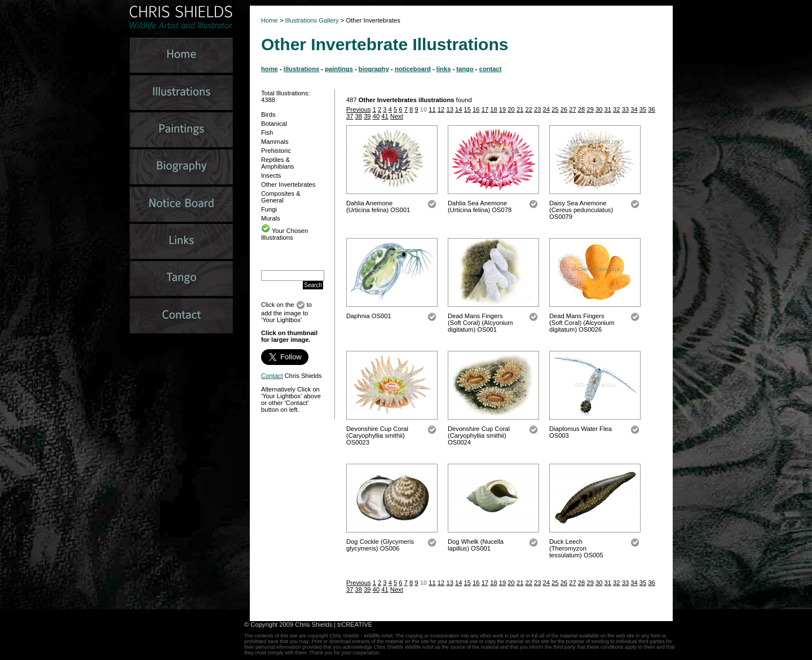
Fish (267, 133)
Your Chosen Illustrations (284, 234)
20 (511, 109)
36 (651, 109)
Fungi (269, 209)
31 (608, 109)
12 (441, 109)
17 (485, 109)
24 (546, 109)
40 (376, 116)
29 (590, 109)
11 (432, 109)
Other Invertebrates (288, 184)
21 (520, 109)
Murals (271, 218)
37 (350, 116)
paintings (339, 69)
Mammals (275, 142)
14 (458, 109)
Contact (272, 376)
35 (643, 109)
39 (367, 116)
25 (555, 109)
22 (528, 109)
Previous (359, 109)
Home (270, 20)
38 (359, 116)
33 (625, 109)
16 (476, 109)
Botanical (274, 124)
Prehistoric (276, 151)
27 (572, 109)
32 (616, 109)
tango (465, 69)
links (444, 69)
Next (397, 116)
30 (599, 109)
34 (634, 109)
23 (537, 109)
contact (491, 69)
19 (502, 109)
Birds (268, 115)
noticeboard (413, 69)
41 (385, 116)
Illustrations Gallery (311, 20)
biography (374, 69)
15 (467, 109)
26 (564, 109)
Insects (271, 175)
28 (581, 109)
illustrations (301, 69)
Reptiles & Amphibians (277, 163)
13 (449, 109)
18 (493, 109)
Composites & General (281, 197)
